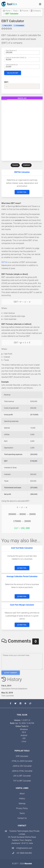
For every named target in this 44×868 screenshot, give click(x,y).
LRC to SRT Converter (22, 776)
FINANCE (15, 165)
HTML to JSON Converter (22, 761)
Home (7, 11)
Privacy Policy (22, 808)
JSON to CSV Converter (22, 766)
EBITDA (5, 262)
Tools (15, 11)
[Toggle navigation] (40, 4)
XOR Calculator (22, 756)
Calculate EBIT (13, 73)
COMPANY (27, 165)
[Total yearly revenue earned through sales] (22, 53)
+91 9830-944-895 (22, 853)
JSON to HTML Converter (22, 771)
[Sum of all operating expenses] (22, 67)
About (22, 794)
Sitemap (22, 803)
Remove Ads (22, 98)
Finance (24, 11)
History (22, 799)
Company (36, 11)
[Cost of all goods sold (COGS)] (22, 60)
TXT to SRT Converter (22, 781)
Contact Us (22, 818)
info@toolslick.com (22, 848)
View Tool (22, 192)
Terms (22, 813)
